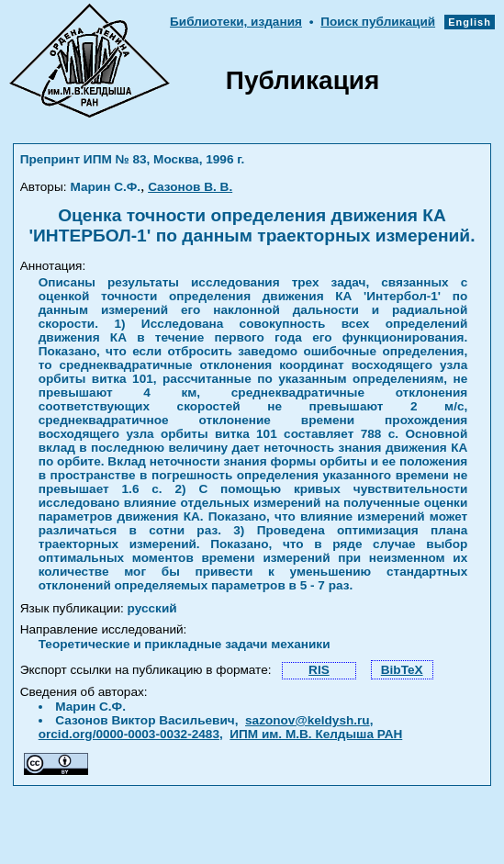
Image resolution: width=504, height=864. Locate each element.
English (470, 22)
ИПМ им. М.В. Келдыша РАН (316, 734)
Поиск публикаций (378, 22)
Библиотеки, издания (236, 22)
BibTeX (402, 670)
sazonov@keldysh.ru (308, 720)
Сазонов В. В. (190, 187)
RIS (319, 670)
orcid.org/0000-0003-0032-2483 (129, 734)
